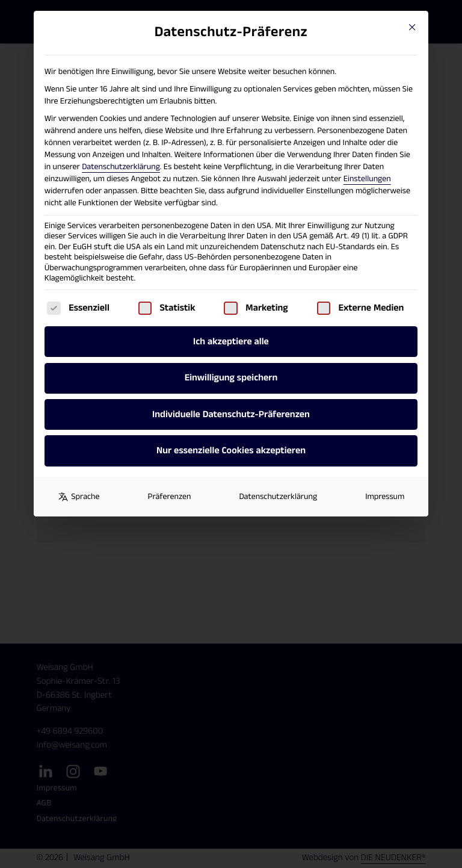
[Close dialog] (412, 27)
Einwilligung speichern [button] (231, 378)
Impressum (385, 497)
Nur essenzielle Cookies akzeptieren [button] (231, 451)
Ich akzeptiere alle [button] (231, 342)
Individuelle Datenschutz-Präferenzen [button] (231, 414)
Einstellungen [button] (367, 179)
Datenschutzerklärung (121, 167)
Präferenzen (170, 497)
